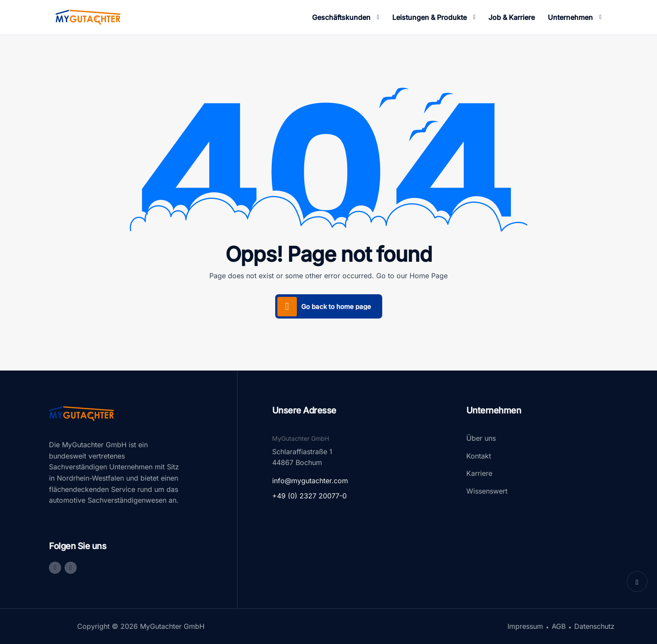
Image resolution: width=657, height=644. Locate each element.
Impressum (525, 626)
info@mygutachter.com (310, 481)
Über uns (481, 438)
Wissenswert (487, 491)
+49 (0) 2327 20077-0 (309, 496)
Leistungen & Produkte (429, 17)
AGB (559, 626)
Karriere (479, 473)
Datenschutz (594, 626)
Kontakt (479, 456)
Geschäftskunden (341, 17)
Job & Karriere (512, 17)
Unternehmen (570, 17)
